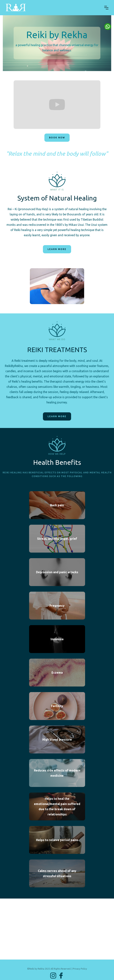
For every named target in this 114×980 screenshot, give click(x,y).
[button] (106, 8)
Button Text (108, 27)
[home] (52, 8)
